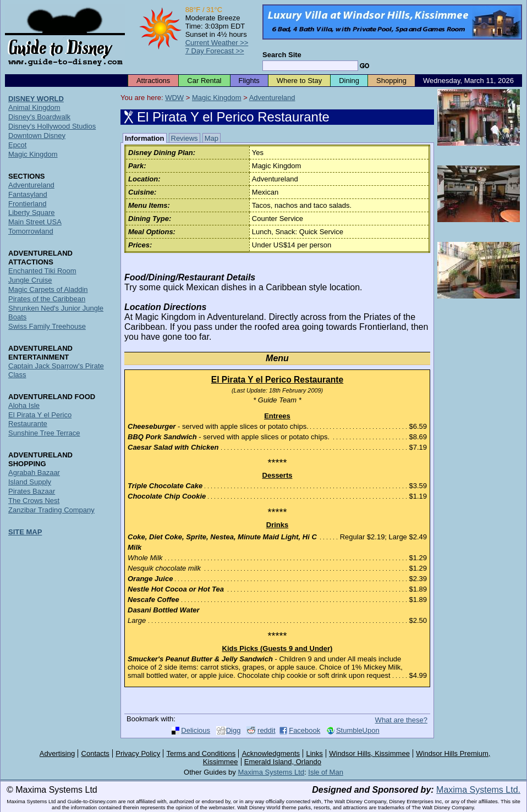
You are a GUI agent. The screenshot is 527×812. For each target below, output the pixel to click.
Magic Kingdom (217, 98)
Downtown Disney (37, 136)
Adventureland (272, 98)
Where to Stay (299, 81)
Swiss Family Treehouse (47, 326)
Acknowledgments (271, 753)
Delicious (196, 730)
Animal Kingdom (34, 107)
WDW (174, 98)
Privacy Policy (138, 753)
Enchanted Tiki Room (42, 271)
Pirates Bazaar (32, 491)
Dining (349, 81)
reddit (267, 730)
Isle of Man (326, 772)
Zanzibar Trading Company (51, 510)
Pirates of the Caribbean (47, 299)
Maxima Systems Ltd (271, 772)
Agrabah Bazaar (34, 473)
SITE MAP (25, 532)
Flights (249, 81)
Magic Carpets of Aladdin (48, 289)
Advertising (57, 753)
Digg (234, 730)
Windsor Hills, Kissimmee (369, 753)
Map (212, 138)
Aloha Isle (24, 405)
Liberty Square (32, 212)
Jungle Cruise (30, 280)
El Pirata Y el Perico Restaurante (40, 419)
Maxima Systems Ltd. (478, 790)
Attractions (153, 81)
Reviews (185, 138)
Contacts (95, 753)
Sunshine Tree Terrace (44, 433)
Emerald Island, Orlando (283, 762)
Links (315, 753)
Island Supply (30, 482)
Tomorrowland (31, 231)
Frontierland (27, 204)
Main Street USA (35, 222)
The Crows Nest (34, 501)
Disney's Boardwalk (39, 117)
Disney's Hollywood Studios (52, 126)
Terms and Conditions (201, 753)
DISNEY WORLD (36, 99)
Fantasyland (28, 194)
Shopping (391, 81)
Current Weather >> (217, 43)
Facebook (304, 730)
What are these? (401, 720)
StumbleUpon (358, 730)
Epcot (17, 145)
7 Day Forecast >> (215, 51)
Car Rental (204, 81)
